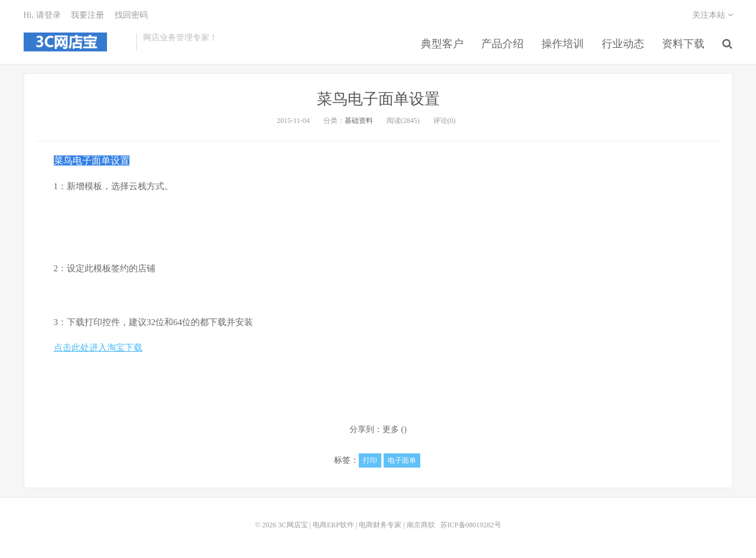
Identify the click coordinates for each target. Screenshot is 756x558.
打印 (370, 460)
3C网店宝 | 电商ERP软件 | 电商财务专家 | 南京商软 (75, 42)
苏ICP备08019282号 (471, 525)
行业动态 (623, 44)
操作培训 (563, 44)
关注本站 (713, 15)
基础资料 (359, 121)
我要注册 (87, 15)
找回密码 (131, 15)
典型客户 (442, 44)
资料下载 (683, 44)
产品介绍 (502, 44)
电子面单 (402, 460)
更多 (391, 429)
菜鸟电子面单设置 (378, 99)
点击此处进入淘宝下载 (98, 348)
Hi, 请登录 (42, 15)
